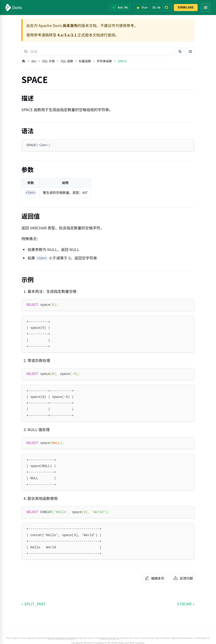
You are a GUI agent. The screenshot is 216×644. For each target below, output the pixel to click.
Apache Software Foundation (62, 638)
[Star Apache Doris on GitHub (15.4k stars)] (152, 8)
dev (34, 61)
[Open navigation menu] (206, 8)
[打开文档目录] (190, 51)
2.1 (74, 35)
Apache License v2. (110, 638)
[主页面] (24, 61)
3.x (67, 35)
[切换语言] (180, 51)
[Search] (98, 51)
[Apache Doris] (14, 8)
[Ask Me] (120, 8)
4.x (60, 35)
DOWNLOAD (186, 7)
